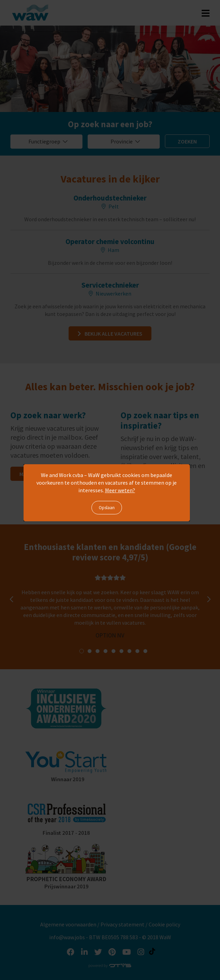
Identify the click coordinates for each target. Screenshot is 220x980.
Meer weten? (120, 490)
